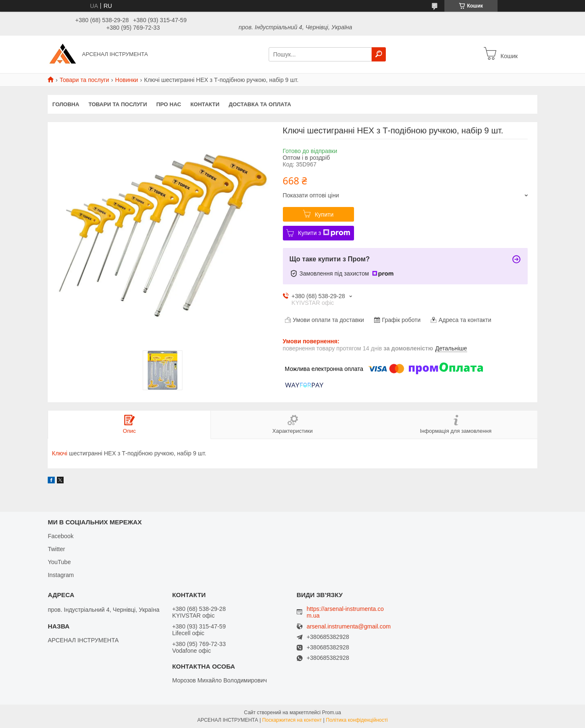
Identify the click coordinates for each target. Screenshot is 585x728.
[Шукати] (379, 54)
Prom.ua (332, 713)
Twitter (56, 549)
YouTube (59, 562)
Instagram (61, 575)
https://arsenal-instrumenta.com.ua (345, 612)
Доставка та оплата (260, 104)
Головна (66, 104)
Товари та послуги (84, 80)
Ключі (60, 453)
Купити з (324, 233)
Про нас (168, 104)
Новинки (127, 80)
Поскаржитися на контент (292, 720)
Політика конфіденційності (357, 720)
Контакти (205, 104)
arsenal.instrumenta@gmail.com (349, 627)
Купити (324, 215)
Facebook (60, 536)
